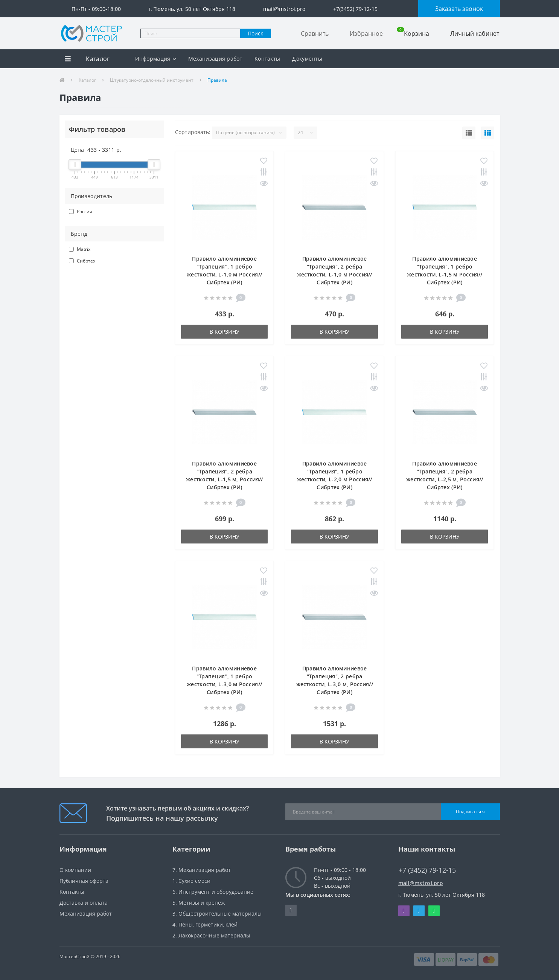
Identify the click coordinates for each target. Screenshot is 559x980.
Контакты (267, 59)
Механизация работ (215, 59)
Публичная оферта (84, 881)
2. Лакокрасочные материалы (211, 935)
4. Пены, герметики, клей (205, 924)
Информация (156, 59)
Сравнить (315, 34)
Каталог (87, 80)
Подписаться (470, 811)
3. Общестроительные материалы (217, 914)
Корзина (413, 33)
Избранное (366, 34)
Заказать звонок (459, 9)
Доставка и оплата (84, 903)
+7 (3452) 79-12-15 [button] (427, 870)
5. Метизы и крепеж (199, 903)
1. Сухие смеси (191, 881)
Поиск (255, 33)
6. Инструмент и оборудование (213, 892)
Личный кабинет (475, 34)
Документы (307, 59)
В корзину (225, 332)
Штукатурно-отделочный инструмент (152, 80)
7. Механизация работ (202, 870)
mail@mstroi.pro (421, 883)
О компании (75, 870)
